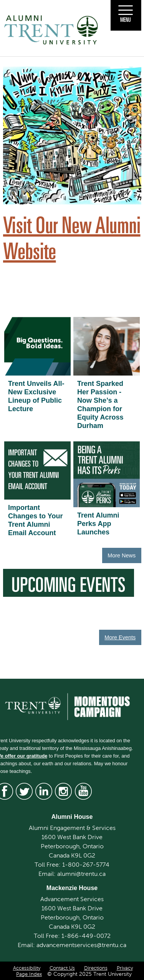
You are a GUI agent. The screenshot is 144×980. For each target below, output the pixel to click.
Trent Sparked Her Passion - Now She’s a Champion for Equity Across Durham (100, 405)
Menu (126, 20)
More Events (120, 637)
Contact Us (62, 968)
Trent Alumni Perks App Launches (98, 524)
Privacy (125, 968)
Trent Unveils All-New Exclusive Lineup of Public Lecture (36, 396)
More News (122, 555)
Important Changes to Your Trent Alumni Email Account (35, 520)
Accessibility (27, 968)
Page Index (29, 974)
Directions (96, 968)
